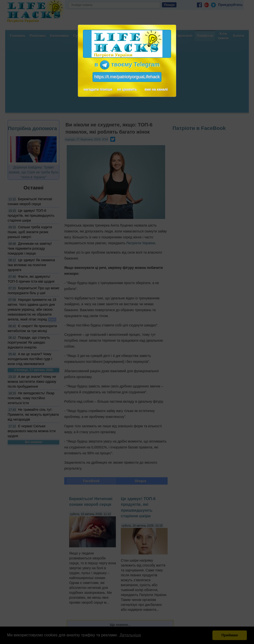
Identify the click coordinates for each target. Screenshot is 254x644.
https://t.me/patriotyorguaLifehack (127, 77)
